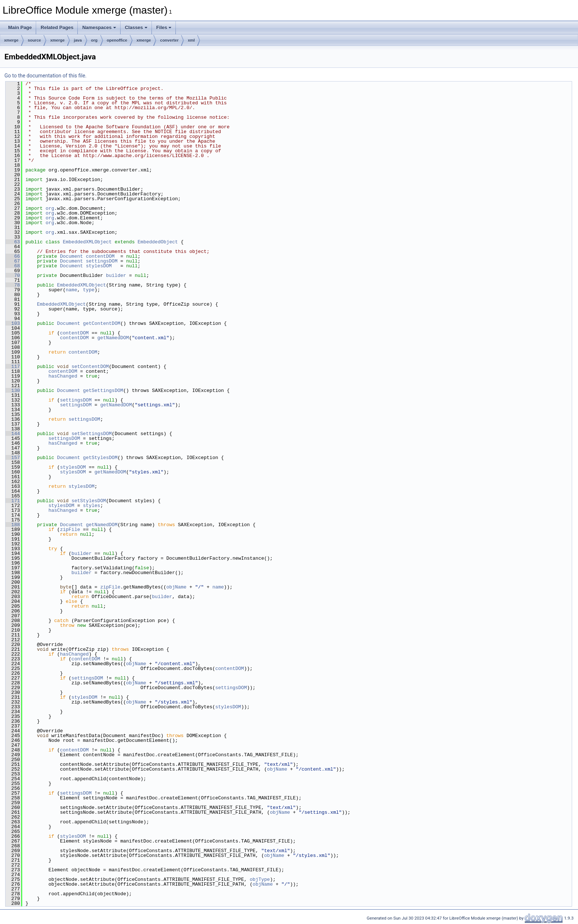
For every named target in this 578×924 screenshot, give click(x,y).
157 (13, 458)
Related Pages (57, 27)
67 (13, 261)
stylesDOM (99, 266)
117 (13, 367)
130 (13, 390)
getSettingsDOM (103, 390)
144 (13, 434)
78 (13, 285)
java (78, 40)
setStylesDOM (89, 501)
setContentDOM (90, 367)
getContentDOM (102, 323)
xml (191, 40)
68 (13, 266)
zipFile (70, 529)
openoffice (117, 40)
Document (72, 256)
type (89, 290)
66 (13, 256)
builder (116, 275)
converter (169, 40)
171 (13, 501)
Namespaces (99, 27)
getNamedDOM (113, 338)
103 (13, 323)
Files (164, 27)
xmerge (11, 40)
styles (92, 506)
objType (260, 879)
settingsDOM (102, 261)
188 (13, 525)
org (94, 40)
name (71, 290)
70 (13, 275)
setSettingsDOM (92, 434)
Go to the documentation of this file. (46, 76)
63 (13, 242)
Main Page (20, 27)
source (34, 40)
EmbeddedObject (158, 242)
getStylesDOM (100, 458)
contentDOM (100, 256)
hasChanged (63, 376)
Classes (136, 27)
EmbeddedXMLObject (87, 242)
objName (176, 587)
